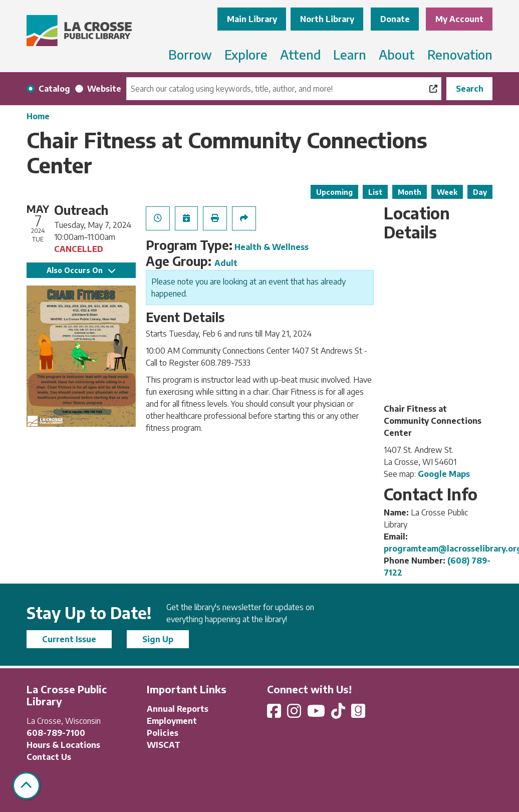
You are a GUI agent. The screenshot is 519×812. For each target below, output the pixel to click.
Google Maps (444, 474)
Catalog (54, 89)
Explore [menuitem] (246, 55)
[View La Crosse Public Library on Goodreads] (358, 714)
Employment (172, 721)
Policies (163, 733)
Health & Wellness (272, 247)
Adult (226, 263)
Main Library (252, 19)
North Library (327, 19)
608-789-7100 (56, 733)
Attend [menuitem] (300, 55)
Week (447, 192)
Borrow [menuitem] (190, 55)
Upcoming (334, 192)
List (375, 192)
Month (410, 192)
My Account (459, 19)
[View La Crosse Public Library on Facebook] (275, 714)
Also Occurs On (81, 270)
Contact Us (49, 757)
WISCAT (164, 745)
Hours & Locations (63, 745)
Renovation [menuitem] (460, 55)
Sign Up (158, 639)
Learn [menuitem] (350, 55)
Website (104, 89)
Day (480, 192)
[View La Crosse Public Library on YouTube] (317, 714)
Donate (395, 19)
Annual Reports (178, 709)
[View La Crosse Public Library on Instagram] (295, 714)
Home (38, 116)
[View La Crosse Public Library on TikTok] (339, 714)
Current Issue (69, 639)
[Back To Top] (26, 786)
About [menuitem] (397, 55)
